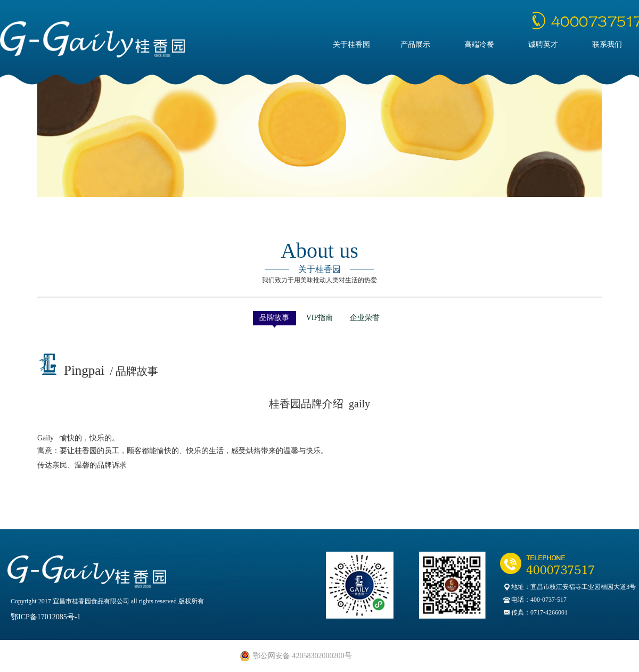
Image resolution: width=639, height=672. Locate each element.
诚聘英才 (543, 44)
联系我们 (607, 44)
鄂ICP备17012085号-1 (46, 617)
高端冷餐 (479, 44)
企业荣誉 (365, 318)
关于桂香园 (351, 44)
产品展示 (415, 44)
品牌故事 (274, 318)
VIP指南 (320, 318)
